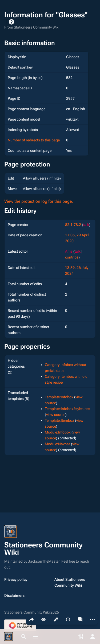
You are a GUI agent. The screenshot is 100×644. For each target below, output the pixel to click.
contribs (72, 257)
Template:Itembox (59, 420)
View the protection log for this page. (39, 201)
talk (86, 225)
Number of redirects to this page (34, 140)
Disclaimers (14, 595)
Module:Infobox (58, 432)
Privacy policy (16, 579)
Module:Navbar (57, 444)
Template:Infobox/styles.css (67, 409)
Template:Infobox (59, 397)
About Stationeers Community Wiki (70, 582)
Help (11, 22)
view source (56, 415)
